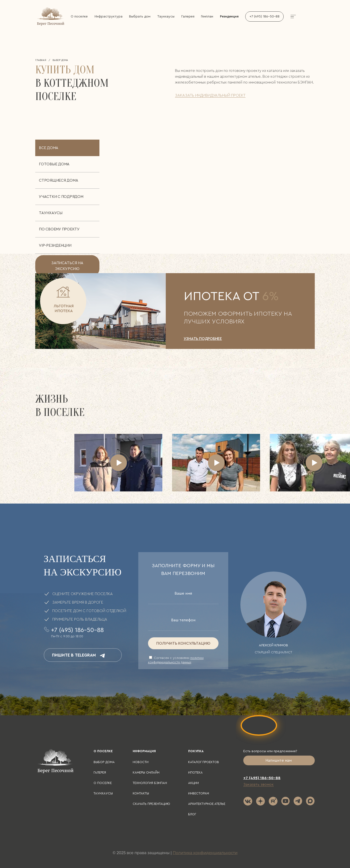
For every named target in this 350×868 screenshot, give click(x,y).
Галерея (188, 17)
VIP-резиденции (55, 245)
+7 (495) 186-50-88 (264, 17)
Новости (141, 762)
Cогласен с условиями (176, 660)
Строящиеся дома (58, 180)
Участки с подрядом (61, 197)
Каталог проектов (204, 762)
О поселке (79, 17)
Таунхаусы (166, 17)
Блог (192, 814)
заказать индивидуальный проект (210, 95)
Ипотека (195, 772)
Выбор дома (104, 762)
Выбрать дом (140, 17)
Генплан (207, 17)
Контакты (141, 793)
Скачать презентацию (151, 804)
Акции (193, 783)
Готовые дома (54, 164)
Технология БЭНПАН (150, 783)
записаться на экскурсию (67, 266)
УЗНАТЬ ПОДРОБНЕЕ (203, 339)
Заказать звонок (258, 784)
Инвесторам (199, 793)
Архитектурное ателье (207, 804)
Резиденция (229, 16)
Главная (41, 60)
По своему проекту (59, 229)
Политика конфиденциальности (205, 853)
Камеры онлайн (146, 772)
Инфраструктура (109, 17)
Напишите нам (279, 760)
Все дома (49, 148)
